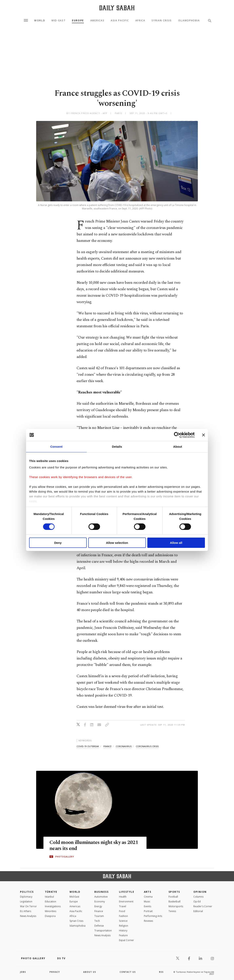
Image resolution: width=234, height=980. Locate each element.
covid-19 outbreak (88, 746)
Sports (174, 892)
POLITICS (27, 892)
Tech (97, 921)
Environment (126, 901)
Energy (98, 906)
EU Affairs (26, 911)
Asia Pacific (120, 21)
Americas (97, 21)
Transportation (103, 931)
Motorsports (176, 906)
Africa (140, 21)
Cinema (148, 897)
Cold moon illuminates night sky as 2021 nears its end (94, 846)
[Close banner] (203, 435)
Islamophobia (189, 21)
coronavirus (124, 746)
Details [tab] (117, 447)
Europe (78, 21)
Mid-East (58, 21)
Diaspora (50, 916)
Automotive (101, 897)
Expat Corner (126, 940)
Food (122, 911)
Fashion (123, 916)
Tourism (99, 916)
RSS (161, 972)
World (40, 21)
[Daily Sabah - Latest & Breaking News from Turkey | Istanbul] (117, 8)
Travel (123, 906)
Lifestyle (127, 892)
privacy (55, 972)
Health (123, 897)
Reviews (148, 921)
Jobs (23, 972)
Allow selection (117, 543)
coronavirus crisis (147, 746)
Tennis (172, 911)
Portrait (148, 911)
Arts (148, 892)
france (107, 746)
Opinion (200, 892)
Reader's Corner (203, 906)
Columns (198, 897)
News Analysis (28, 916)
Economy (100, 901)
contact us (128, 972)
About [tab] (178, 447)
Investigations (53, 906)
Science (123, 921)
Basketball (174, 901)
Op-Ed (197, 901)
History (123, 931)
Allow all (176, 543)
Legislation (26, 901)
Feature (123, 935)
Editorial (198, 911)
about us (90, 972)
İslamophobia (77, 926)
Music (147, 901)
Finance (99, 911)
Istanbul (49, 897)
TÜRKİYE (51, 892)
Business (102, 892)
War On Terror (28, 906)
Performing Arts (153, 916)
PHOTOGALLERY (65, 857)
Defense (99, 926)
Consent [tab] (56, 447)
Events (148, 906)
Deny (58, 543)
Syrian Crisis (162, 21)
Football (173, 897)
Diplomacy (26, 897)
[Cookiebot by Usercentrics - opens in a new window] (177, 435)
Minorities (51, 911)
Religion (124, 926)
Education (51, 901)
